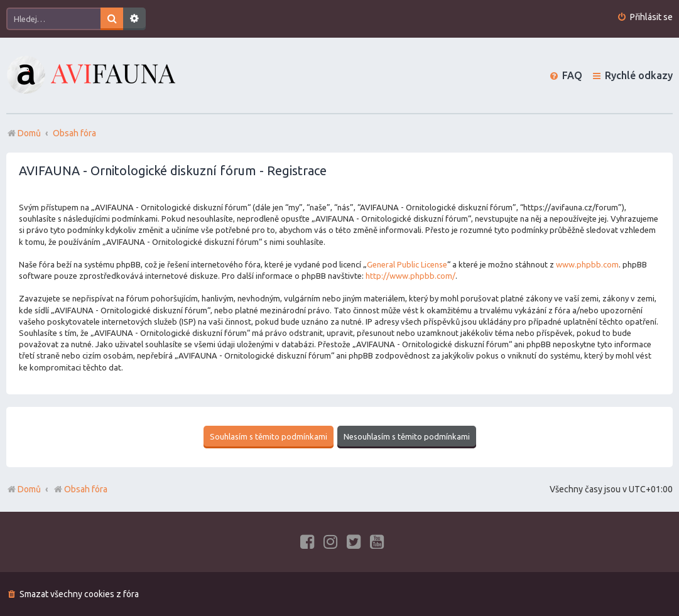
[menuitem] (645, 17)
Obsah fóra (80, 489)
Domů (29, 489)
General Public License (407, 264)
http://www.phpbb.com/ (410, 276)
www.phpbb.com (587, 264)
